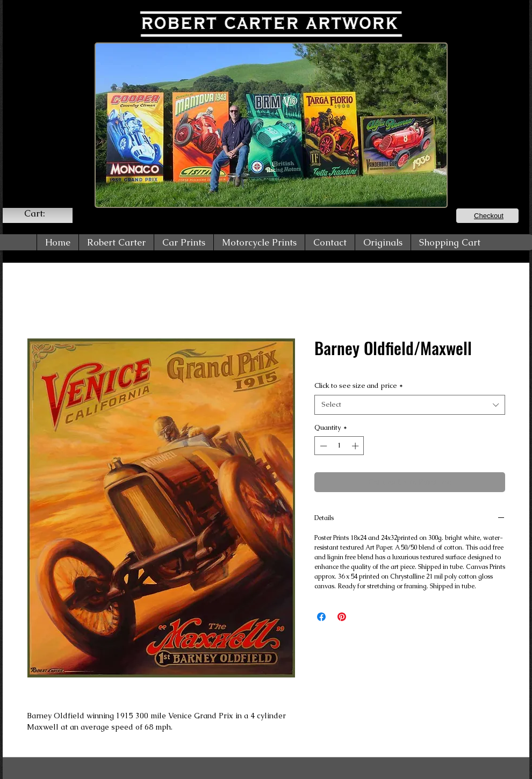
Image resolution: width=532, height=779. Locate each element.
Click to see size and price (359, 385)
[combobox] (410, 405)
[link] (41, 213)
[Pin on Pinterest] (342, 617)
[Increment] (356, 446)
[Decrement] (322, 446)
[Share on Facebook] (321, 617)
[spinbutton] (339, 446)
